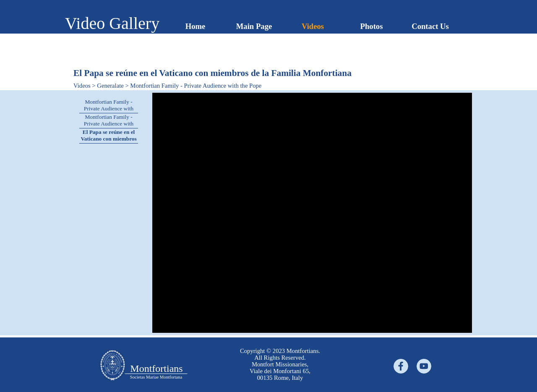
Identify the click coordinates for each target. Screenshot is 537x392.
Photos (372, 26)
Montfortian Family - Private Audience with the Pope (109, 108)
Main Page (254, 26)
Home (196, 26)
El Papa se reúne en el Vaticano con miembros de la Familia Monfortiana (108, 142)
